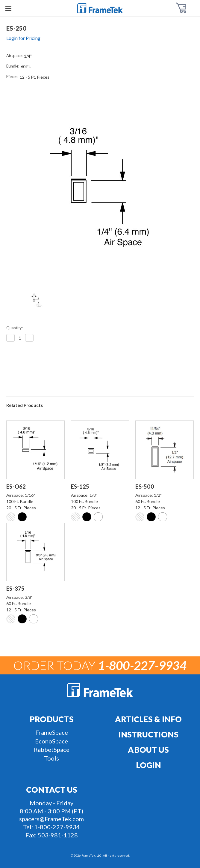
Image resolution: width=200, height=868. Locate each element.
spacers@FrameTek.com (51, 819)
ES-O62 (16, 487)
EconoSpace (51, 741)
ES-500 (145, 487)
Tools (51, 758)
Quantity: (15, 328)
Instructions (148, 734)
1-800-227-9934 (57, 827)
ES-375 (16, 589)
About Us (148, 750)
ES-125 (80, 487)
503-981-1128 (58, 835)
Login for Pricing (23, 38)
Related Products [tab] (25, 405)
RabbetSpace (52, 749)
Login (149, 765)
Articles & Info (149, 719)
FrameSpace (52, 732)
